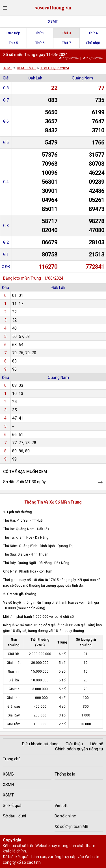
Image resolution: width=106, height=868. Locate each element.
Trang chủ (12, 759)
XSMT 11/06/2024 (55, 68)
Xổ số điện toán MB (72, 826)
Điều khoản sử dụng (40, 744)
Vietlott (61, 806)
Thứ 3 (66, 33)
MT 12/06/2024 (93, 58)
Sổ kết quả (12, 806)
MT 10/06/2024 (69, 58)
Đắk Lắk (35, 78)
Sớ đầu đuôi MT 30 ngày (24, 482)
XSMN (8, 785)
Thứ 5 (13, 43)
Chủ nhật (93, 43)
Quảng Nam (82, 78)
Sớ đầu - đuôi (14, 816)
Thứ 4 (93, 33)
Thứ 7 (66, 43)
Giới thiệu (74, 744)
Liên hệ (97, 744)
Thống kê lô (65, 774)
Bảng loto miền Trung (22, 278)
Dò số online (65, 816)
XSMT (53, 21)
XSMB (8, 774)
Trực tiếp (13, 33)
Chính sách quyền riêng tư (79, 749)
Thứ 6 (40, 43)
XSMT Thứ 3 (26, 68)
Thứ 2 (40, 33)
